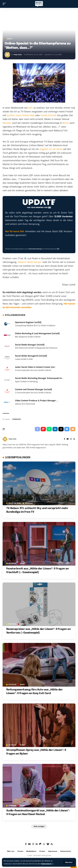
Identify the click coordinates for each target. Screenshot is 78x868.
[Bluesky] (48, 844)
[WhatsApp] (44, 844)
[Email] (73, 429)
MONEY (23, 564)
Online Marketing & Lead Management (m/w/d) (37, 333)
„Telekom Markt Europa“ (29, 262)
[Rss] (74, 439)
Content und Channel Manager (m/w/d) (34, 389)
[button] (69, 862)
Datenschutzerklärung (35, 249)
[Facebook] (64, 439)
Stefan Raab (28, 115)
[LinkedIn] (37, 844)
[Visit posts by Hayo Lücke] (7, 55)
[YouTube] (68, 439)
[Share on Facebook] (37, 429)
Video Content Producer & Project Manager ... (37, 401)
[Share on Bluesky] (67, 429)
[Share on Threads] (61, 429)
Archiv (9, 39)
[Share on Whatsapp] (49, 429)
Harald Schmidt (48, 115)
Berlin (66, 123)
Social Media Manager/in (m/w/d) (31, 356)
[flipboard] (40, 844)
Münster (7, 123)
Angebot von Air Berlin (51, 149)
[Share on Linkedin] (55, 429)
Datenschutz (46, 864)
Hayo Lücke (18, 55)
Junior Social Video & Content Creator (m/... (35, 367)
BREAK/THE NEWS (15, 503)
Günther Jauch (14, 115)
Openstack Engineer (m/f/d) (28, 322)
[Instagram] (71, 439)
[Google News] (29, 844)
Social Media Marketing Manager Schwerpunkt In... (39, 378)
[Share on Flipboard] (43, 429)
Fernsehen (16, 419)
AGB (58, 249)
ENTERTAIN (29, 503)
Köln (31, 108)
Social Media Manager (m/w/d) (30, 345)
